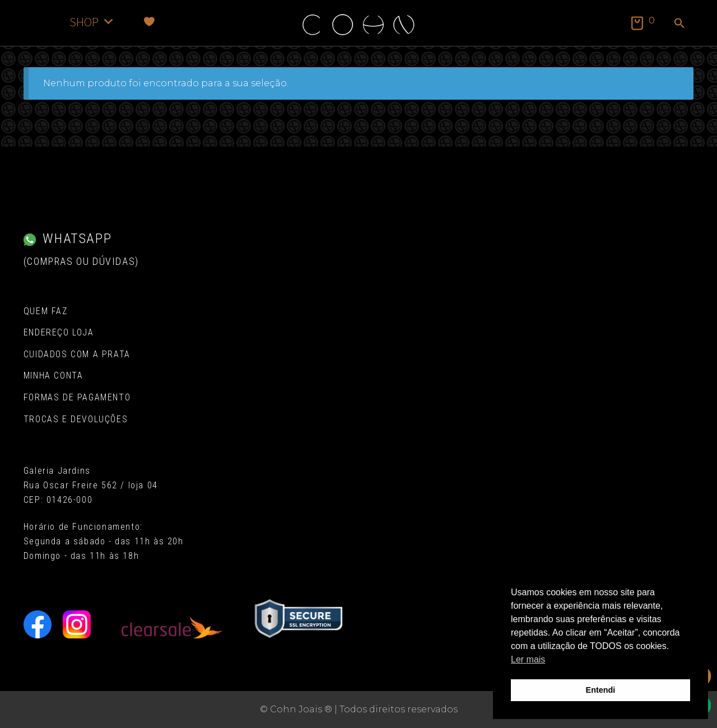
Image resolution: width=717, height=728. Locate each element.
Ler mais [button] (528, 659)
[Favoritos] (149, 22)
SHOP (92, 22)
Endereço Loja (59, 332)
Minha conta (53, 375)
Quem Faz (46, 311)
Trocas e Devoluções (76, 419)
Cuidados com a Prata (77, 354)
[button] (679, 24)
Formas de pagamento (77, 397)
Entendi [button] (601, 690)
